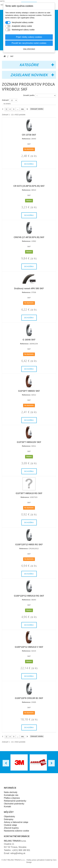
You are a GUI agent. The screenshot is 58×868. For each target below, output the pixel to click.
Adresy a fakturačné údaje (16, 822)
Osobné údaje (10, 825)
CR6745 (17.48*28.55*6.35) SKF (29, 237)
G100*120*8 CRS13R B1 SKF (29, 698)
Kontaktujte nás (11, 795)
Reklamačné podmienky (15, 801)
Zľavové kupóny (11, 828)
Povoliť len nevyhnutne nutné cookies (29, 43)
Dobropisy (9, 819)
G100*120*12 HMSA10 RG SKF (29, 596)
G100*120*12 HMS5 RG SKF (29, 545)
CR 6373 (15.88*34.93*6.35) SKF (29, 186)
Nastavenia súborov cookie (16, 831)
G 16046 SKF (29, 340)
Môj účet (9, 812)
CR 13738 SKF (29, 135)
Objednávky (9, 816)
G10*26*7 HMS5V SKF (29, 391)
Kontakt (7, 807)
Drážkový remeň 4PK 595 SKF (29, 288)
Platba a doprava (12, 798)
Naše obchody (11, 792)
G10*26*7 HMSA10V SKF (29, 442)
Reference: (26, 139)
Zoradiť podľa (29, 95)
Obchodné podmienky (14, 804)
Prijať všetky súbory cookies (29, 37)
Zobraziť (5, 100)
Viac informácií (29, 49)
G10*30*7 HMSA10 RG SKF (29, 493)
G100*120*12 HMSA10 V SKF (29, 647)
